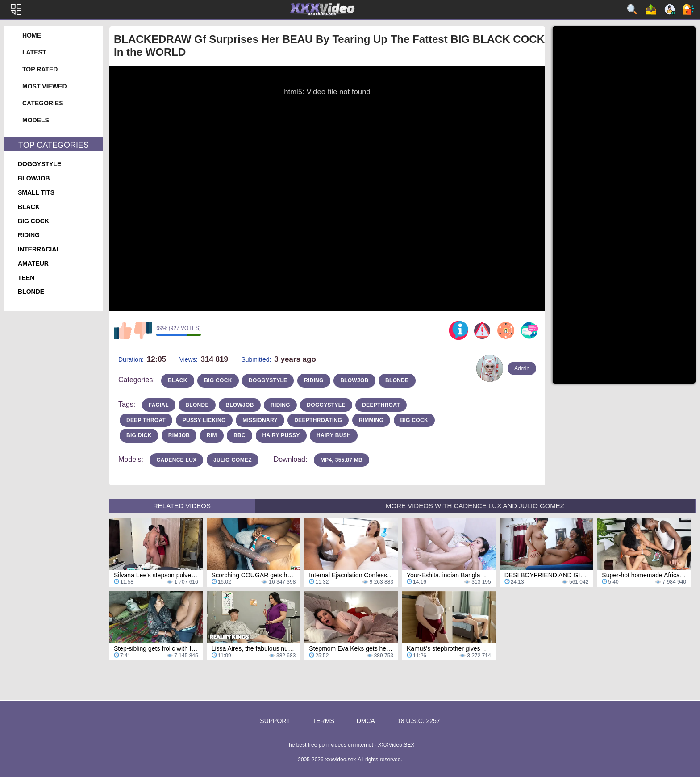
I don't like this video (143, 330)
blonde (31, 292)
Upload (651, 9)
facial (159, 405)
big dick (139, 435)
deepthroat (381, 405)
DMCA (366, 721)
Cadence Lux (176, 460)
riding (29, 235)
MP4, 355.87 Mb (342, 460)
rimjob (179, 435)
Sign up (670, 9)
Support (275, 721)
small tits (36, 192)
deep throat (146, 420)
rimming (371, 420)
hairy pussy (281, 435)
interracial (39, 249)
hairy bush (334, 435)
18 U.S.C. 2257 (419, 721)
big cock (33, 221)
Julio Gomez (233, 460)
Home (32, 35)
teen (26, 278)
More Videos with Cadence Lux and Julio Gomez (475, 506)
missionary (260, 420)
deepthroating (318, 420)
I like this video (123, 330)
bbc (240, 435)
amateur (33, 263)
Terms (323, 721)
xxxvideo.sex (341, 760)
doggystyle (40, 164)
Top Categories (54, 145)
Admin (522, 368)
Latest (34, 52)
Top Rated (40, 69)
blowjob (34, 178)
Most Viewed (45, 86)
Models (36, 120)
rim (212, 435)
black (29, 207)
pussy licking (204, 420)
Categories (43, 103)
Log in (688, 9)
